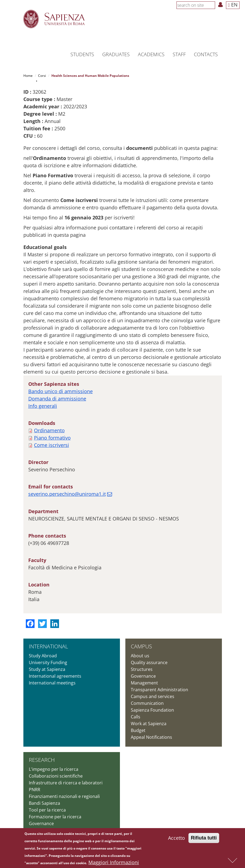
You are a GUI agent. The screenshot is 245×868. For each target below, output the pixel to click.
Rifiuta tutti (204, 838)
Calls (136, 717)
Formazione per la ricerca (55, 817)
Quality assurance (149, 662)
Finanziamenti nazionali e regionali (64, 796)
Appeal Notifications (151, 737)
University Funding (48, 662)
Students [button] (82, 54)
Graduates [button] (116, 54)
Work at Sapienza (149, 724)
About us (140, 656)
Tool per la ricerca (47, 810)
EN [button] (233, 5)
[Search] (212, 5)
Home (28, 76)
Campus (141, 646)
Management (144, 683)
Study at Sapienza (47, 669)
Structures (142, 669)
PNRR (35, 790)
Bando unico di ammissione (61, 391)
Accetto (176, 838)
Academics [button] (151, 54)
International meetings (52, 683)
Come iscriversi (52, 445)
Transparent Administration (159, 690)
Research (42, 760)
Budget (138, 730)
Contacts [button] (206, 54)
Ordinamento (49, 430)
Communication (147, 703)
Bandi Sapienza (44, 803)
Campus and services (153, 696)
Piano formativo (52, 438)
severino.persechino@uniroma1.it (67, 494)
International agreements (55, 676)
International (48, 646)
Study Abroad (43, 656)
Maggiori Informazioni (114, 863)
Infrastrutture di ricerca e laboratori (66, 783)
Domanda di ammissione (57, 399)
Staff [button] (179, 54)
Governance (143, 676)
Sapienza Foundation (152, 710)
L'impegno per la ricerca (54, 769)
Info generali (43, 406)
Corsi (42, 76)
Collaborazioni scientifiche (56, 776)
